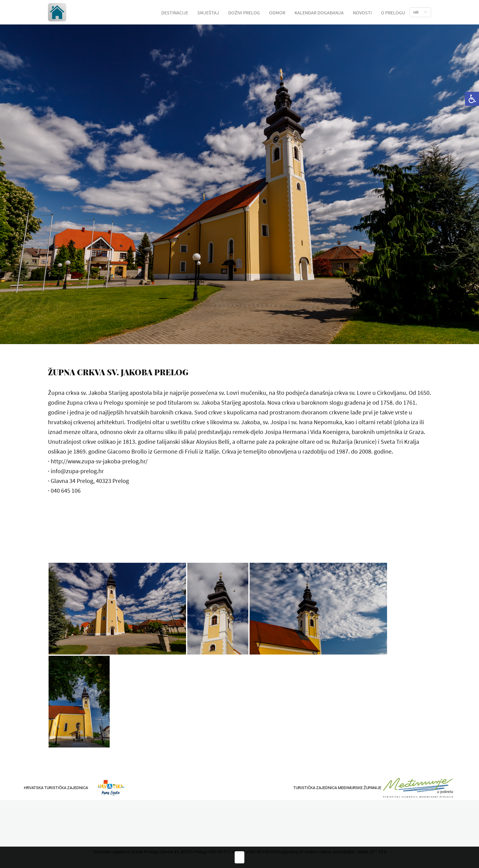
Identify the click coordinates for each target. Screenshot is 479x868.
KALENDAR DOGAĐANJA (319, 13)
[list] (420, 12)
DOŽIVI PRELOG (244, 13)
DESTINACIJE (175, 13)
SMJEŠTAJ (208, 13)
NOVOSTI (362, 13)
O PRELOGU (393, 13)
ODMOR (277, 13)
